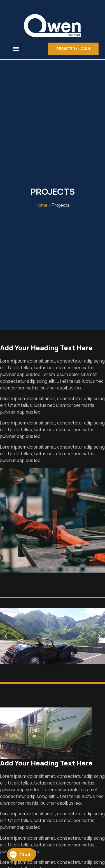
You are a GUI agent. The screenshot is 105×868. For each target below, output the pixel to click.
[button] (16, 49)
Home (42, 205)
